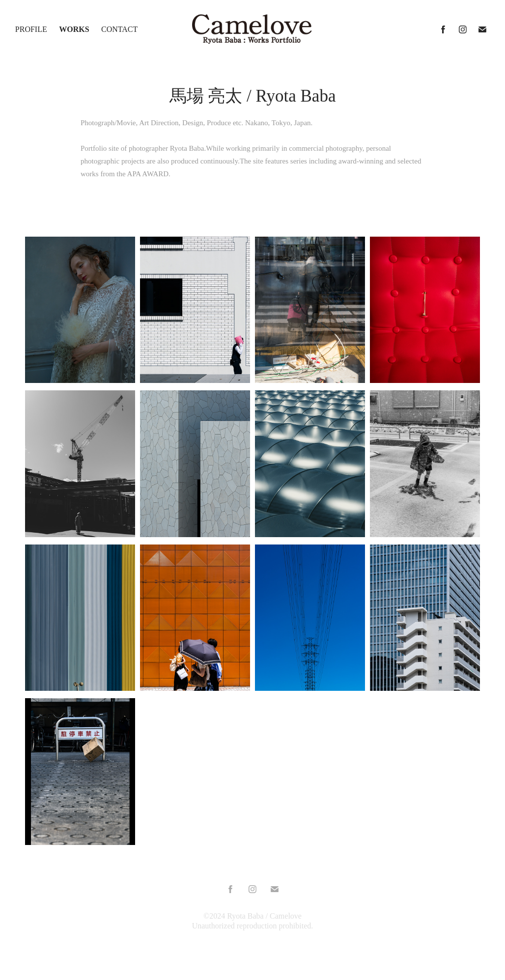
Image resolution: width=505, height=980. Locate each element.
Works (74, 29)
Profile (31, 29)
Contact (119, 29)
